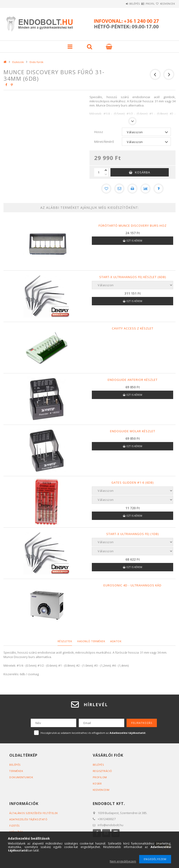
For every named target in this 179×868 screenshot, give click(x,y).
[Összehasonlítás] (145, 189)
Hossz (99, 132)
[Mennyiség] (99, 172)
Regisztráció (103, 771)
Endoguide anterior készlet (133, 380)
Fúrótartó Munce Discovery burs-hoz (133, 226)
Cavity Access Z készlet (133, 328)
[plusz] (106, 170)
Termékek (16, 771)
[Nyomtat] (132, 189)
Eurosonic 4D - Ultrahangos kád (133, 585)
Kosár (97, 783)
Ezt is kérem (134, 241)
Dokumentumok (21, 777)
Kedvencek (165, 4)
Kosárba (143, 172)
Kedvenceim (101, 790)
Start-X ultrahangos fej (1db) (133, 534)
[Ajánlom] (119, 189)
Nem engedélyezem (123, 861)
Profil (142, 4)
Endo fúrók (36, 62)
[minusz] (106, 174)
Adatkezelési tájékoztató (29, 819)
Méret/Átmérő (104, 142)
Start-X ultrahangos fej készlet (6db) (133, 277)
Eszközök (18, 62)
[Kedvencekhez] (106, 189)
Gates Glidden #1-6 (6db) (133, 482)
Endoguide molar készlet (133, 431)
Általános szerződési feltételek (34, 813)
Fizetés (15, 826)
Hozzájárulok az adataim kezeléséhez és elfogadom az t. (93, 733)
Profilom (100, 777)
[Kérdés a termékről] (158, 189)
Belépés (121, 4)
